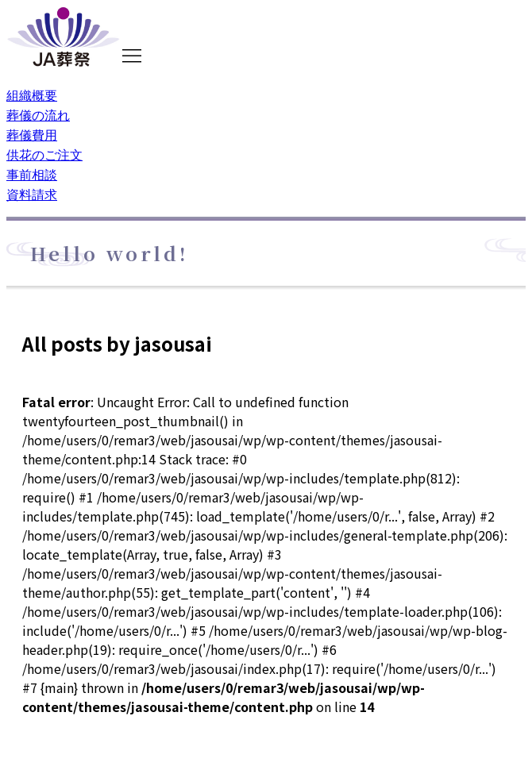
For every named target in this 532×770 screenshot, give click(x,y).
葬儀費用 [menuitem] (32, 134)
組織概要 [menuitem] (32, 94)
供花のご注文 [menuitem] (44, 154)
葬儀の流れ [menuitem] (38, 114)
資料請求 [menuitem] (32, 194)
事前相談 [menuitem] (32, 174)
